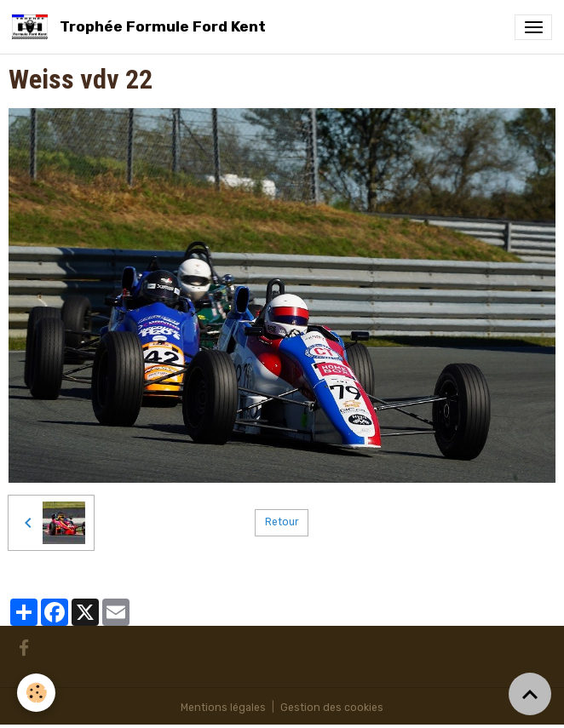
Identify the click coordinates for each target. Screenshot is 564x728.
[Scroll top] (530, 694)
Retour (282, 522)
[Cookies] (36, 693)
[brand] (142, 27)
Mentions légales (223, 708)
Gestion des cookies (332, 708)
